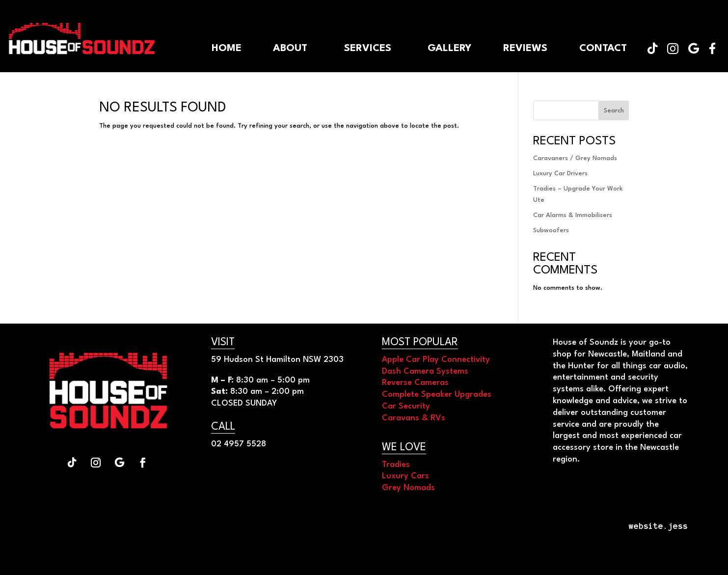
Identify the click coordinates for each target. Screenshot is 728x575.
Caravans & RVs (414, 418)
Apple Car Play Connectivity (436, 360)
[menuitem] (712, 48)
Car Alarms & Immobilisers (573, 215)
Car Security (406, 406)
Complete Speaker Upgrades (437, 395)
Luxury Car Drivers (560, 174)
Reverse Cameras (415, 383)
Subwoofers (551, 231)
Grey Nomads (408, 488)
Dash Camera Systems (425, 371)
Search (614, 111)
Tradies (396, 465)
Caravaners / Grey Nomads (575, 158)
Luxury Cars (405, 476)
